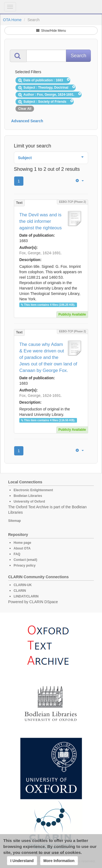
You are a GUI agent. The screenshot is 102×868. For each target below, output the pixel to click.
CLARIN (20, 591)
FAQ (17, 554)
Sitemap (15, 521)
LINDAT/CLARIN (26, 596)
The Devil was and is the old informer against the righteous (41, 221)
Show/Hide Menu (51, 31)
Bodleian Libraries (28, 496)
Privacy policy (25, 565)
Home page (22, 543)
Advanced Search (27, 121)
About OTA (22, 548)
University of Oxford (29, 501)
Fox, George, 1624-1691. (41, 253)
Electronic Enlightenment (33, 490)
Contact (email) (25, 560)
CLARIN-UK (23, 585)
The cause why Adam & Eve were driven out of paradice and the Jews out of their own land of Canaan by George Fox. (48, 357)
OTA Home (12, 20)
